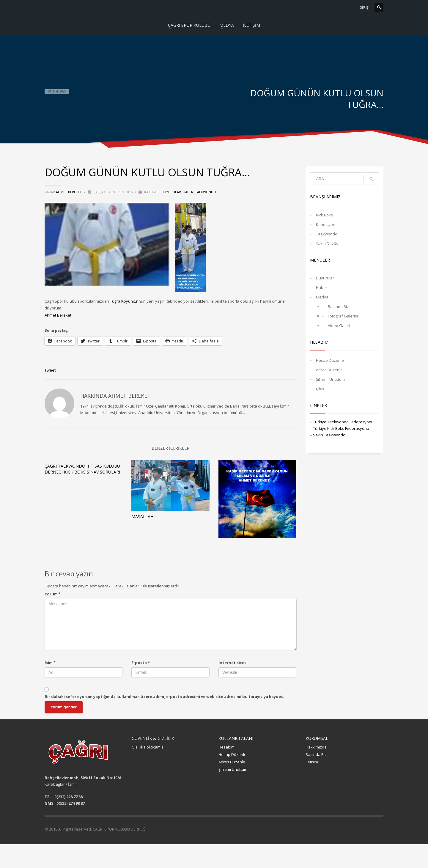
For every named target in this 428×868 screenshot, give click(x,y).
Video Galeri (339, 325)
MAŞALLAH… (144, 516)
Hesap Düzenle (330, 360)
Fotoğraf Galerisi (343, 316)
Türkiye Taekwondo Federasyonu (343, 422)
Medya (322, 297)
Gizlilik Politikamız (148, 747)
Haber (188, 192)
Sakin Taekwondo (329, 435)
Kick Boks (324, 215)
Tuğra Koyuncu (123, 301)
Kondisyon (326, 224)
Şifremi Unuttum (330, 379)
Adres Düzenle (329, 370)
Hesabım (226, 747)
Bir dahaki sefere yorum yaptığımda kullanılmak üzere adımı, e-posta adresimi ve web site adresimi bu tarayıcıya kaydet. (164, 696)
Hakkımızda (316, 747)
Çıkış (320, 389)
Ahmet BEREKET (69, 192)
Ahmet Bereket (58, 315)
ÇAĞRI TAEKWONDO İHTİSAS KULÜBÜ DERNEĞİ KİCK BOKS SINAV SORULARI (82, 469)
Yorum (53, 594)
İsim (50, 663)
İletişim (312, 762)
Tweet (50, 370)
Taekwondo (206, 192)
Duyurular (171, 192)
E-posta (141, 663)
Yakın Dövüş (327, 243)
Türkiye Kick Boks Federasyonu (341, 428)
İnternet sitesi (233, 663)
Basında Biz (338, 306)
